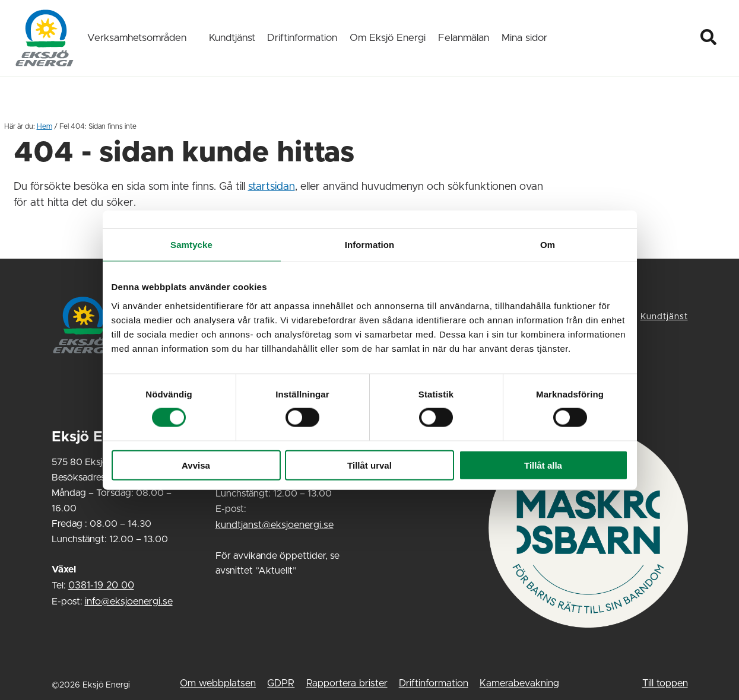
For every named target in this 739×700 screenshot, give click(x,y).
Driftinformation (302, 38)
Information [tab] (370, 245)
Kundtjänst (232, 38)
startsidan (272, 187)
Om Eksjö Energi (388, 38)
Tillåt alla (543, 465)
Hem (45, 126)
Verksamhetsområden (137, 38)
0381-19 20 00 (101, 586)
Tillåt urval (369, 465)
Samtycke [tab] (191, 245)
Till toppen (665, 683)
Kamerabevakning (519, 683)
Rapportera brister (347, 683)
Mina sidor (524, 38)
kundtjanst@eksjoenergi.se (275, 525)
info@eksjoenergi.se (129, 602)
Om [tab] (548, 245)
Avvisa (196, 465)
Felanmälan (464, 38)
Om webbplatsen (218, 683)
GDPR (281, 683)
